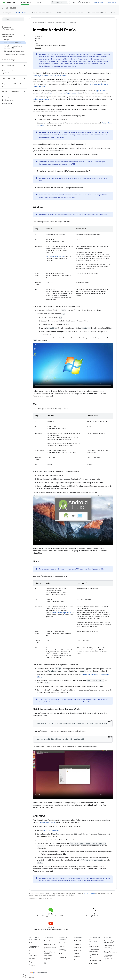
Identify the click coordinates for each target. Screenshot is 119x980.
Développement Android (47, 823)
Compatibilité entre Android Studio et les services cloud (57, 66)
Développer (50, 23)
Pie (75, 960)
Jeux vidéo (47, 941)
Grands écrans (64, 943)
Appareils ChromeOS (63, 950)
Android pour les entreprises (34, 947)
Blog (30, 962)
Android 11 (77, 954)
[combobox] (61, 2)
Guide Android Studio (94, 946)
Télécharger (7, 13)
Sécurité (32, 951)
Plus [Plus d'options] (112, 13)
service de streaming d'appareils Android (64, 93)
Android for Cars (64, 954)
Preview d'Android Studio (97, 13)
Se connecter (112, 2)
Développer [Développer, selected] (25, 2)
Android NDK (93, 964)
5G (45, 963)
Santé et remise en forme (50, 948)
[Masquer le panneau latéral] (24, 976)
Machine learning (49, 944)
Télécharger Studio (95, 961)
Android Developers (39, 23)
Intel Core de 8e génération (55, 256)
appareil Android (101, 91)
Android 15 (77, 941)
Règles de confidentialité (48, 959)
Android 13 (77, 947)
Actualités (32, 959)
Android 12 (77, 950)
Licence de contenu (90, 893)
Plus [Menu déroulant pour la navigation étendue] (38, 2)
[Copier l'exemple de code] (111, 721)
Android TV (62, 957)
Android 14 (77, 944)
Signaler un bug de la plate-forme (110, 942)
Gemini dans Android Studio (42, 13)
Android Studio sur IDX (41, 99)
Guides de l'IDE (72, 23)
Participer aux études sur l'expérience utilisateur (108, 957)
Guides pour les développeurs (94, 950)
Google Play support (110, 952)
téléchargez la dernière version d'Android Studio (50, 76)
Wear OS (62, 946)
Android (32, 943)
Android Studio (99, 2)
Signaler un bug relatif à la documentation (109, 947)
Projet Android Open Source (33, 955)
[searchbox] (13, 19)
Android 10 (77, 957)
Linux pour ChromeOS (51, 830)
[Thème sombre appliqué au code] (109, 721)
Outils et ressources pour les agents (70, 13)
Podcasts (32, 965)
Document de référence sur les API (94, 956)
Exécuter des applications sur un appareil (91, 881)
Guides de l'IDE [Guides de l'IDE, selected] (22, 13)
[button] (12, 28)
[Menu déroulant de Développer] (32, 2)
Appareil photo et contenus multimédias (49, 954)
